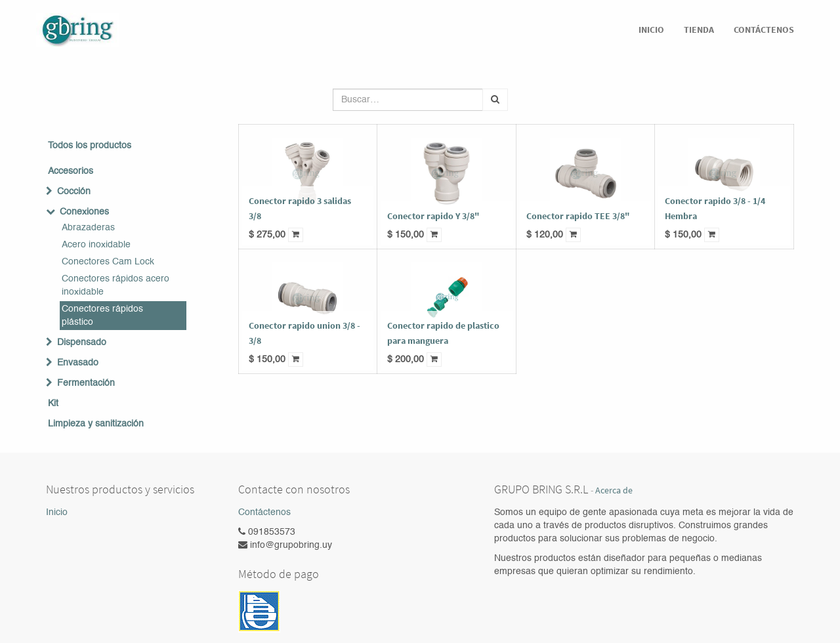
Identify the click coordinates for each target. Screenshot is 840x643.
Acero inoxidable (96, 245)
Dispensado (82, 342)
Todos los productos (90, 146)
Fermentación (86, 383)
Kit (53, 404)
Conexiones (84, 212)
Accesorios (71, 171)
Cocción (74, 192)
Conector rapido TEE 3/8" (578, 216)
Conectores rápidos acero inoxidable (115, 285)
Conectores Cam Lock (108, 262)
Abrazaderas (88, 228)
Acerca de (614, 490)
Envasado (78, 363)
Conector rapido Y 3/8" (433, 216)
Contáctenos (264, 512)
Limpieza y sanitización (96, 424)
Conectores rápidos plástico (102, 316)
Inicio (57, 512)
